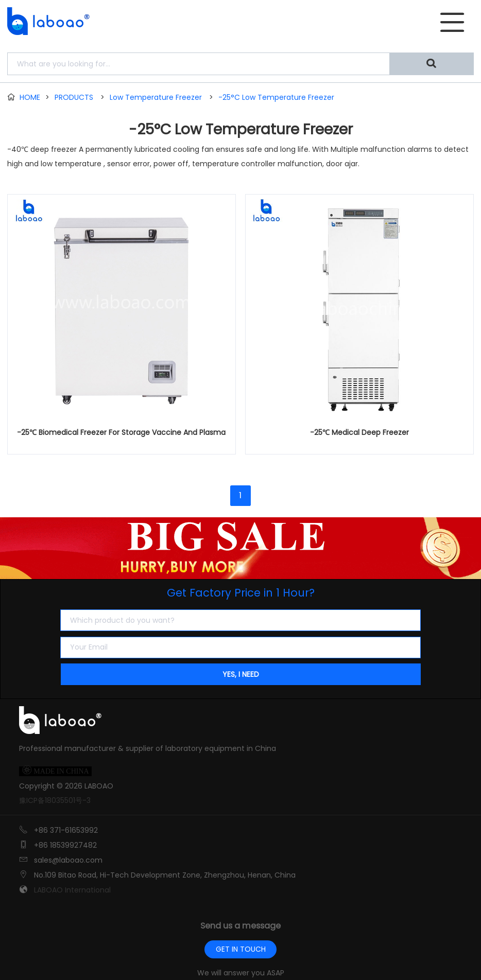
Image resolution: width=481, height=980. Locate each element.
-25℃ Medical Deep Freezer (359, 432)
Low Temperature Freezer (156, 97)
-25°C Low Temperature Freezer (276, 97)
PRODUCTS (74, 97)
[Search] (431, 64)
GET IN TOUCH (241, 949)
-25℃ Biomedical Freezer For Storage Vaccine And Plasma (121, 432)
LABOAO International (72, 890)
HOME (30, 97)
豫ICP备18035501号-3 (55, 800)
